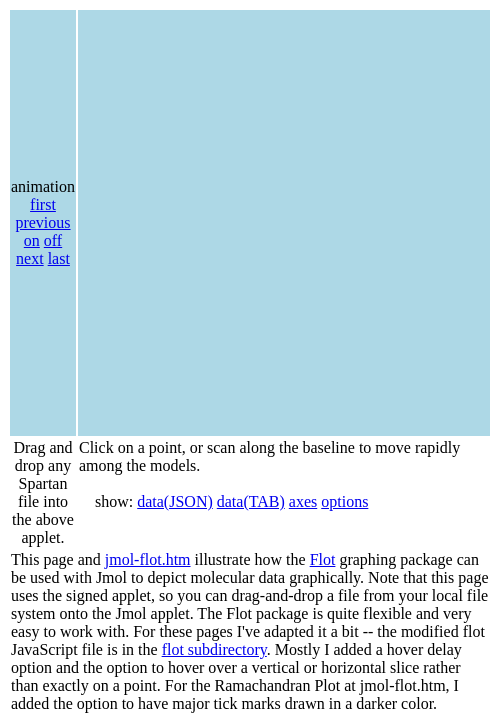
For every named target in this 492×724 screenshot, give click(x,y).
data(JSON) (175, 501)
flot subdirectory (214, 649)
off (53, 240)
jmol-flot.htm (148, 559)
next (30, 258)
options (344, 501)
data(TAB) (251, 501)
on (32, 240)
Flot (323, 559)
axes (303, 501)
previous (42, 222)
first (43, 204)
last (59, 258)
